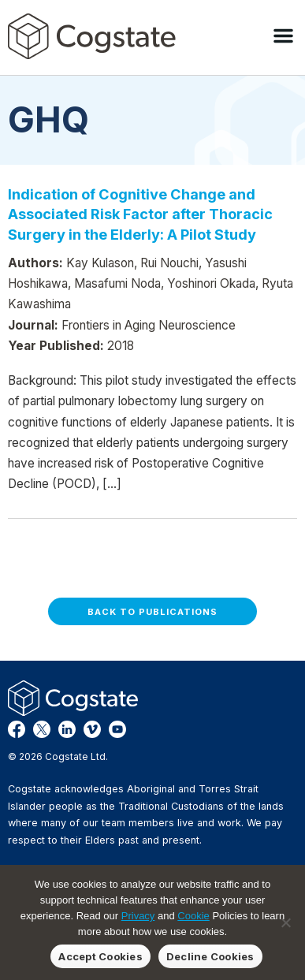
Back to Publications (152, 612)
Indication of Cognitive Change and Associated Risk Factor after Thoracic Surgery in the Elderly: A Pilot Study (140, 214)
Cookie (193, 916)
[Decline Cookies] (285, 922)
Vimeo (92, 729)
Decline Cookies (210, 956)
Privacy (138, 916)
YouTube (117, 729)
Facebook (17, 729)
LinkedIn (67, 729)
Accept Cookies (100, 956)
